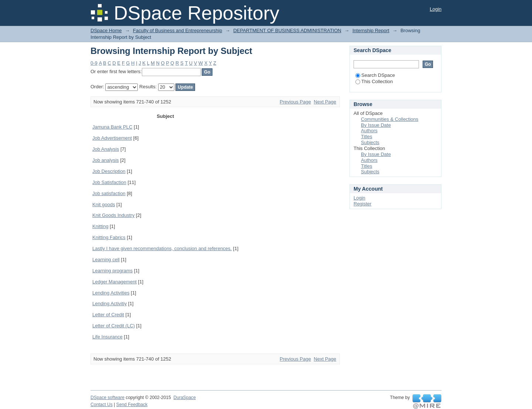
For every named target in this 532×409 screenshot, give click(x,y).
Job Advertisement (112, 138)
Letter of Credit (108, 315)
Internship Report (371, 30)
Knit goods (104, 204)
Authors (369, 131)
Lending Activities (111, 293)
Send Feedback (132, 405)
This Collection (374, 81)
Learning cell (106, 260)
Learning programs (112, 271)
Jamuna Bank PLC (112, 127)
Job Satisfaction (109, 182)
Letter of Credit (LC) (114, 326)
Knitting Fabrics (109, 237)
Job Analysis (106, 149)
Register (362, 204)
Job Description (109, 171)
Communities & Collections (390, 119)
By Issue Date (376, 125)
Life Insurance (108, 337)
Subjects (370, 142)
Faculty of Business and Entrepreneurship (178, 30)
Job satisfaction (109, 193)
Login (436, 9)
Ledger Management (115, 282)
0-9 (94, 63)
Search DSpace (375, 75)
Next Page (325, 102)
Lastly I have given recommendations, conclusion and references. (162, 248)
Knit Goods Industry (113, 215)
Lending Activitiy (110, 304)
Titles (367, 137)
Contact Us (102, 405)
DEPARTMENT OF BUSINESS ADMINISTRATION (287, 30)
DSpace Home (106, 30)
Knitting (100, 226)
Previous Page (295, 102)
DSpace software (108, 398)
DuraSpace (184, 398)
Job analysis (106, 160)
